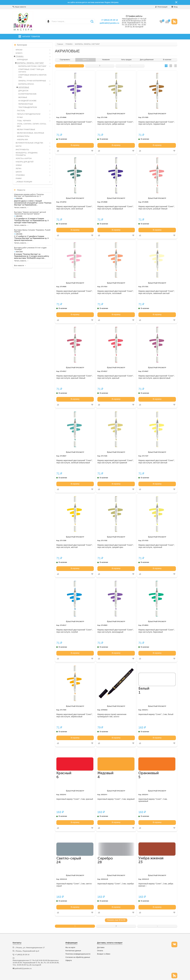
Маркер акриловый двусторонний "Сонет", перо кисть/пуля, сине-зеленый (74, 208)
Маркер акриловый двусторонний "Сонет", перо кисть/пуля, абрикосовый (74, 715)
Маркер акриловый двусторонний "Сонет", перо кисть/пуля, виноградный (116, 631)
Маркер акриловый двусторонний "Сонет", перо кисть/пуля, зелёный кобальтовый (74, 462)
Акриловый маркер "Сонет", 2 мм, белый (156, 714)
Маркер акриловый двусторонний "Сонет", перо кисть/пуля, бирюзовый (157, 631)
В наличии (167, 60)
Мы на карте (70, 947)
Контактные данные (73, 951)
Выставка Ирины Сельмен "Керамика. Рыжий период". (32, 231)
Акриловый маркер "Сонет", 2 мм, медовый (116, 799)
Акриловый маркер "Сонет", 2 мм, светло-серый (74, 885)
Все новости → (20, 266)
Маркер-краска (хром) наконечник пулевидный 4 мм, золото (112, 715)
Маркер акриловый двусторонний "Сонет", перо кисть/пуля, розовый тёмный (157, 208)
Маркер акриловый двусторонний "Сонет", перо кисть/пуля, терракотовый (157, 123)
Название (106, 60)
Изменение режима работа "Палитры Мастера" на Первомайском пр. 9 (29, 195)
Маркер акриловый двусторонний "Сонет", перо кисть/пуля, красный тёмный (74, 377)
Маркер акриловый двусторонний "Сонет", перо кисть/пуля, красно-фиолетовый (157, 377)
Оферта (69, 960)
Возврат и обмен (104, 954)
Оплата (100, 951)
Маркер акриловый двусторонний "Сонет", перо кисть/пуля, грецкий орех (116, 546)
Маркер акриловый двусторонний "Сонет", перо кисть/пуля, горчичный (157, 546)
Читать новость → (21, 208)
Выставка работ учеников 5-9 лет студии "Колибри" (30, 249)
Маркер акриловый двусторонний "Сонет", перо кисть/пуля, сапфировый (116, 208)
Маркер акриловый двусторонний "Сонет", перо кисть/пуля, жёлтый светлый (157, 462)
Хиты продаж (126, 60)
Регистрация (161, 7)
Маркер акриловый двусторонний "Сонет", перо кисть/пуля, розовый (74, 292)
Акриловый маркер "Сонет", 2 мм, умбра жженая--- (156, 885)
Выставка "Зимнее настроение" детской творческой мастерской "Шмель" (30, 213)
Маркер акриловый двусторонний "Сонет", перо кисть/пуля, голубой (74, 631)
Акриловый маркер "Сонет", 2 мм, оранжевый (153, 800)
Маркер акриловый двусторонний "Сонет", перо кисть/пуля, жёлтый (74, 546)
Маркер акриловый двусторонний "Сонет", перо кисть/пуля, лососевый (116, 292)
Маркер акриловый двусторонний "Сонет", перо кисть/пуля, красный (116, 377)
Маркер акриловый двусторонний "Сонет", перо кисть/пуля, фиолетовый (74, 123)
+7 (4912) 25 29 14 (109, 20)
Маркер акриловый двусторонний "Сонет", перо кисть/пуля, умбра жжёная (116, 123)
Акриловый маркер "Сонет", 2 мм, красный (75, 799)
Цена (85, 60)
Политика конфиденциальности (78, 954)
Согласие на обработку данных (78, 957)
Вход (174, 7)
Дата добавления (147, 60)
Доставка (101, 947)
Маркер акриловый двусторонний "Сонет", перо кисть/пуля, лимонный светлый (157, 292)
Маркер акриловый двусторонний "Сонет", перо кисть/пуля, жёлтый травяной (116, 462)
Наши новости (19, 7)
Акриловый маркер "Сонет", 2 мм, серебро (116, 884)
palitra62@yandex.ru (109, 23)
